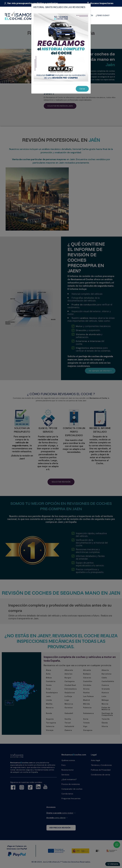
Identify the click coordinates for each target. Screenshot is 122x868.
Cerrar (82, 89)
